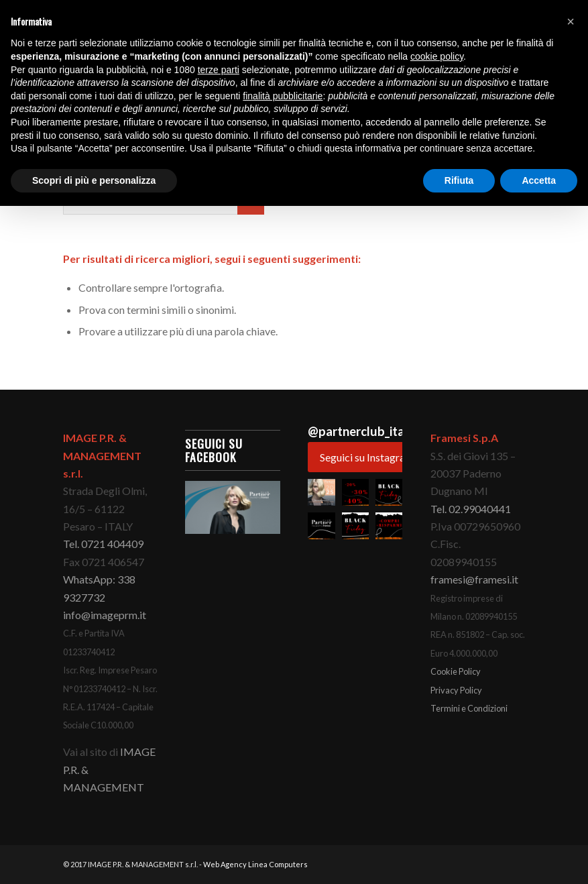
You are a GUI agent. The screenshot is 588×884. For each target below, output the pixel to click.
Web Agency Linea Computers (255, 864)
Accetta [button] (539, 180)
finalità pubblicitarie (283, 96)
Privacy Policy (456, 690)
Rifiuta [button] (459, 180)
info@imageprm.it (105, 615)
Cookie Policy (456, 671)
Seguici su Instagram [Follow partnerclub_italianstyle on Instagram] (367, 457)
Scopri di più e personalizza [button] (94, 180)
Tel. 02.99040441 (471, 509)
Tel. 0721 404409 (103, 544)
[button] (321, 492)
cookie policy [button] (437, 56)
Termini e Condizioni (469, 708)
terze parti (219, 70)
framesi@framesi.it (474, 579)
